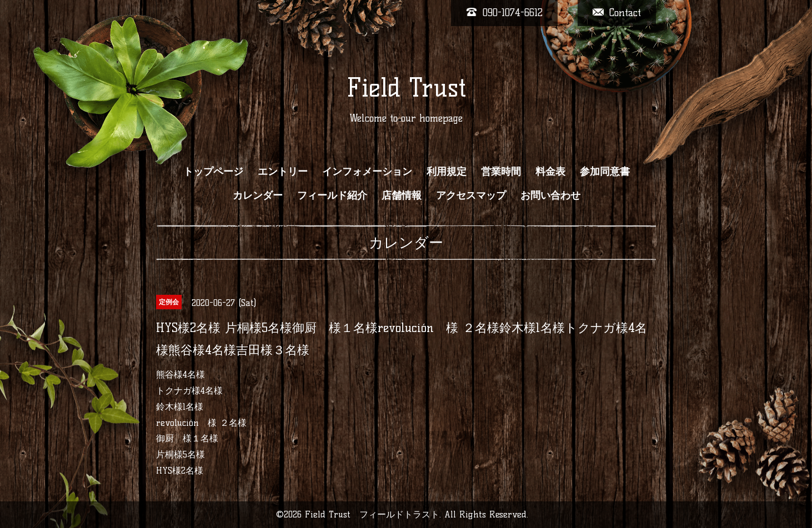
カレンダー (258, 195)
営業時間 (501, 172)
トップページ (213, 172)
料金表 (550, 172)
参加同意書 (605, 172)
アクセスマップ (471, 195)
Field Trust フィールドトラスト (372, 514)
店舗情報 (402, 195)
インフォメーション (367, 172)
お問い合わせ (550, 195)
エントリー (283, 172)
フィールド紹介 (332, 195)
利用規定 (447, 172)
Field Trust (406, 88)
